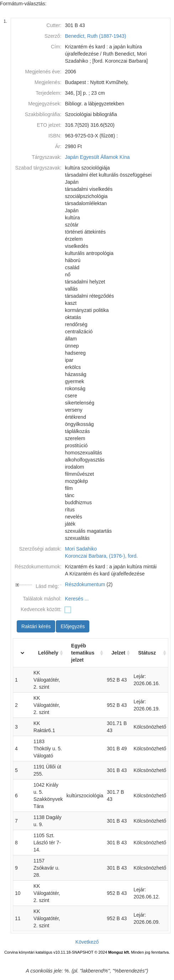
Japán (72, 157)
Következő (87, 942)
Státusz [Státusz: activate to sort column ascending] (147, 653)
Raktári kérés (36, 626)
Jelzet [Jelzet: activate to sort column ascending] (118, 653)
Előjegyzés (73, 626)
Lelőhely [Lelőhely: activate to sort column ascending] (48, 653)
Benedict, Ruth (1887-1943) (96, 36)
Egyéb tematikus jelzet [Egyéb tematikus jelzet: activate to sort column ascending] (83, 653)
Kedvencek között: (41, 609)
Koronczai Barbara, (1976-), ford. (102, 556)
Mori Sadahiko (81, 549)
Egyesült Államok (99, 157)
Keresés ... (77, 599)
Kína (125, 157)
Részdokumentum (85, 584)
